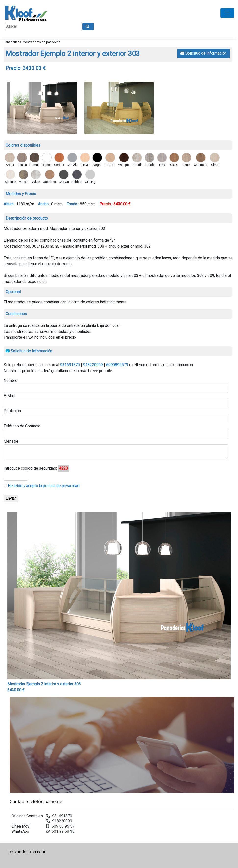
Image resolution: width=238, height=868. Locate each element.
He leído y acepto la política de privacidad (43, 486)
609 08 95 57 (60, 826)
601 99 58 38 (60, 831)
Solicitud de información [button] (204, 53)
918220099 (93, 365)
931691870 (70, 365)
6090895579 (117, 365)
